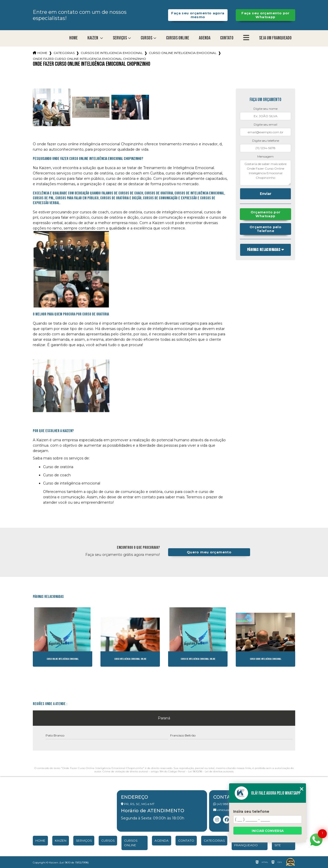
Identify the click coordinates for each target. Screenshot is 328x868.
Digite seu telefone (266, 141)
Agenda (205, 38)
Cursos (146, 38)
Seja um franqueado (275, 38)
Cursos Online (178, 38)
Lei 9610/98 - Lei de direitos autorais (211, 771)
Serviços (120, 38)
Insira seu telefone (251, 811)
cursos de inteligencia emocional (112, 53)
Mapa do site (282, 843)
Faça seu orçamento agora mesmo (198, 15)
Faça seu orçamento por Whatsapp (265, 15)
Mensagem (265, 156)
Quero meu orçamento (209, 552)
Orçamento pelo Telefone (265, 229)
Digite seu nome (265, 109)
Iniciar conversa (268, 831)
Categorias (64, 53)
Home (73, 38)
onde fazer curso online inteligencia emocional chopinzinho (89, 59)
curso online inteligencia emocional (183, 53)
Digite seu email (265, 124)
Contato (227, 38)
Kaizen (93, 38)
